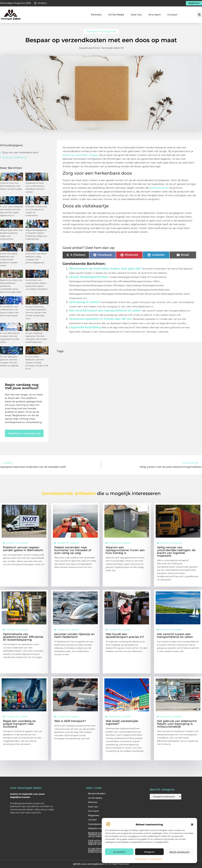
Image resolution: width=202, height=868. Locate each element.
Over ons (136, 15)
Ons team (155, 15)
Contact (172, 15)
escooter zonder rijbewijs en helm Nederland (74, 635)
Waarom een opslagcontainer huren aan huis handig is (125, 550)
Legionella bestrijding (85, 327)
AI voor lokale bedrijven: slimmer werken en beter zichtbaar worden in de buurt (37, 363)
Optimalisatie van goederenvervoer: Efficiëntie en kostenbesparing (23, 637)
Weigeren (149, 852)
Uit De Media (116, 15)
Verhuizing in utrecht (85, 302)
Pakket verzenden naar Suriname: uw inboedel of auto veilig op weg (73, 550)
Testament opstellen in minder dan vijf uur (100, 319)
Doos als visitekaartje (14, 157)
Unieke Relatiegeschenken (89, 277)
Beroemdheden (97, 794)
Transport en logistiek (101, 31)
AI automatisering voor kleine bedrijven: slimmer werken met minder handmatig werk (36, 313)
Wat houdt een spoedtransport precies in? (125, 635)
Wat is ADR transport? (70, 721)
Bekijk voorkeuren (179, 852)
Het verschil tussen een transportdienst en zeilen (105, 310)
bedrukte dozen (159, 188)
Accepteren (119, 852)
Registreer (94, 815)
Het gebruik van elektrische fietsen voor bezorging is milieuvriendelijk (177, 724)
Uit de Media (95, 798)
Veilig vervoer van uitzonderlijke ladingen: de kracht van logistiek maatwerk (176, 552)
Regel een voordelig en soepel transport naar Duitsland (19, 724)
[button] (192, 825)
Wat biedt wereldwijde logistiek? (122, 722)
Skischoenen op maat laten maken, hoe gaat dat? (105, 268)
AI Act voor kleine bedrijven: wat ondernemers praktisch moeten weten (9, 260)
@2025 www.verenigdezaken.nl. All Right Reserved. (101, 864)
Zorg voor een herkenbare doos (20, 152)
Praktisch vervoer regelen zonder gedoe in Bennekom (23, 549)
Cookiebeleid (141, 859)
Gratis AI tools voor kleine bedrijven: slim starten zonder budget (11, 186)
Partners (96, 15)
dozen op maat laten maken (80, 155)
